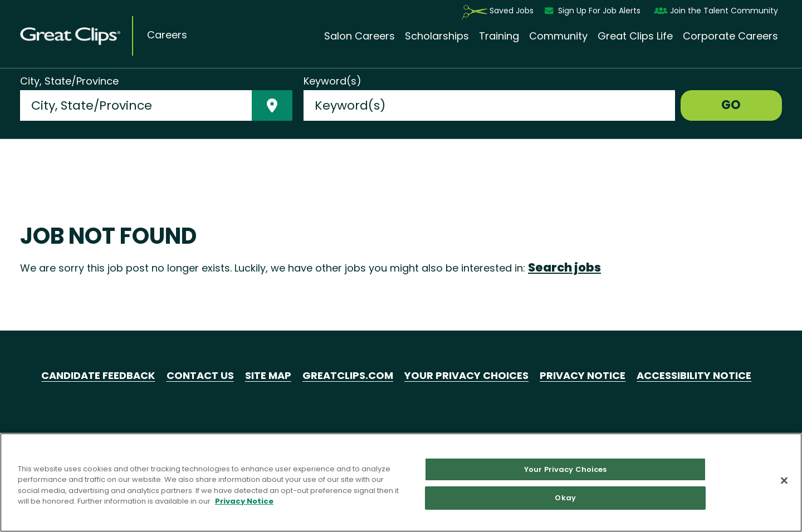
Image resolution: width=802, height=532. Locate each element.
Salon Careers (360, 36)
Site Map (268, 376)
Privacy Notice (583, 376)
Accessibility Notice (694, 376)
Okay (565, 498)
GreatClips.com (348, 376)
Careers (167, 35)
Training (499, 36)
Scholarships (437, 36)
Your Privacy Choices (466, 376)
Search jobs (564, 267)
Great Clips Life (635, 36)
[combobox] (136, 105)
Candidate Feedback (98, 376)
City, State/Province (69, 81)
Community (558, 36)
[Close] (784, 480)
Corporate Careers (730, 36)
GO (731, 105)
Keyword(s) (332, 81)
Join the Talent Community (716, 11)
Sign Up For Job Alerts (594, 11)
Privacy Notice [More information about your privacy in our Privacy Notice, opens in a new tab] (244, 501)
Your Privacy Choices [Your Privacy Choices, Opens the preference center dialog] (566, 469)
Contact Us (200, 376)
